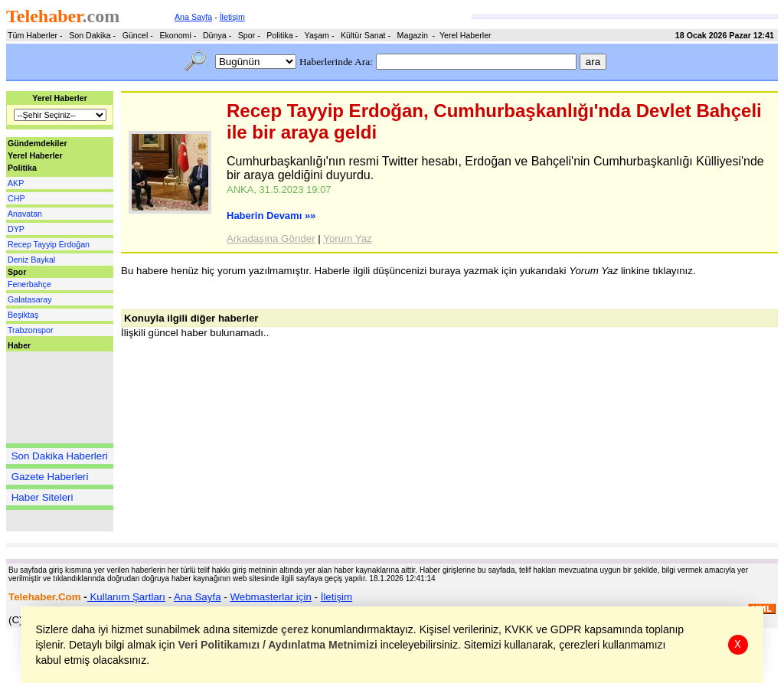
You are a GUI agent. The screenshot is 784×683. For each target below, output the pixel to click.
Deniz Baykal (31, 260)
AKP (16, 183)
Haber (19, 345)
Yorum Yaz (347, 239)
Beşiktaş (23, 315)
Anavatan (25, 214)
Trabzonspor (30, 330)
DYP (16, 229)
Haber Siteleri (42, 497)
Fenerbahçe (29, 284)
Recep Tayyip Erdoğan (49, 244)
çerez (296, 629)
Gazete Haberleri (50, 477)
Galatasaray (29, 299)
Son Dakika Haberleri (60, 456)
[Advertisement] (52, 397)
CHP (16, 198)
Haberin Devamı (271, 216)
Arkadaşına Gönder (271, 239)
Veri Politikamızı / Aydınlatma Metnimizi (278, 645)
